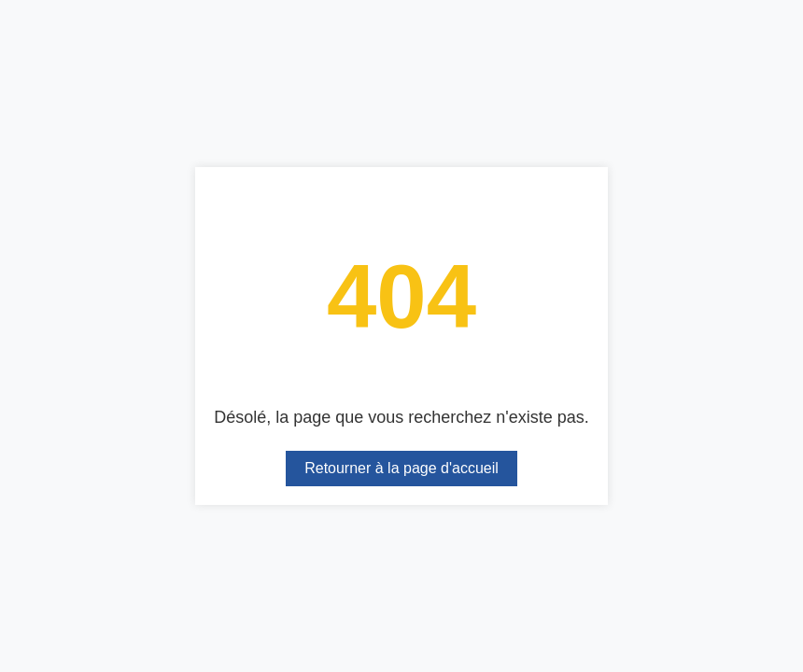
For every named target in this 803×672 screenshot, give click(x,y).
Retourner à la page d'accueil (401, 468)
